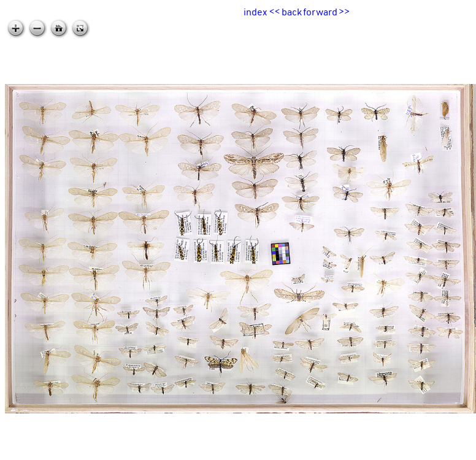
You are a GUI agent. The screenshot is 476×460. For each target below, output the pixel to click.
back (292, 12)
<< (275, 12)
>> (344, 12)
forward (320, 12)
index (255, 12)
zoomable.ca (451, 450)
